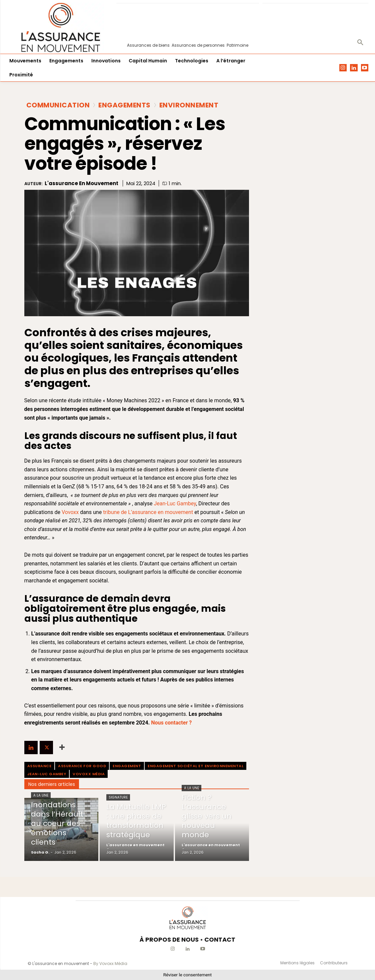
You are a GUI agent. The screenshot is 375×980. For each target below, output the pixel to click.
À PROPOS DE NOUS (169, 939)
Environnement (189, 105)
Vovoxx (70, 512)
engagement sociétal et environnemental (195, 766)
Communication (58, 105)
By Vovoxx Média (110, 963)
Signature (118, 797)
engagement (127, 766)
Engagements (124, 105)
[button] (360, 43)
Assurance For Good (82, 766)
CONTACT (220, 939)
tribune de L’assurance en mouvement (148, 512)
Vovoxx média (89, 774)
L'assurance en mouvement (81, 183)
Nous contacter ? (171, 723)
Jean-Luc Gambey (175, 504)
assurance (39, 766)
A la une (41, 795)
